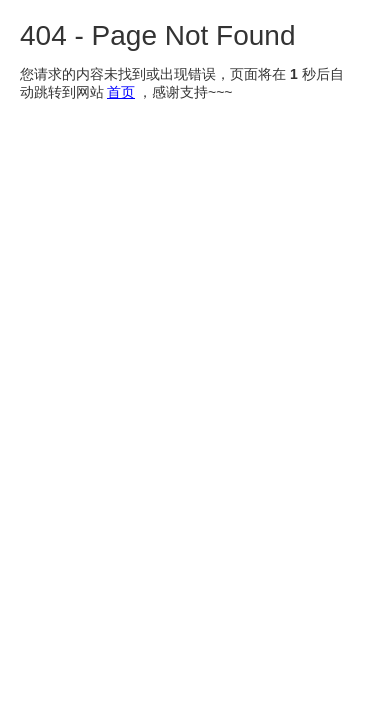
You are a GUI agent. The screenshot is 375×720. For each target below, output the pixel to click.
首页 (121, 92)
